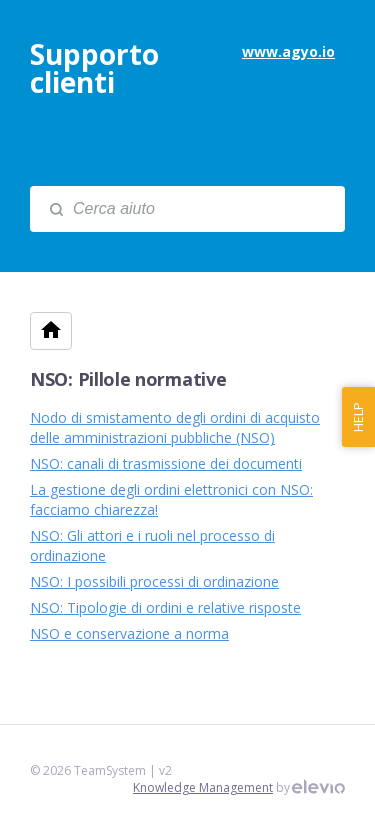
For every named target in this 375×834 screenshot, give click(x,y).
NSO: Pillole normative (128, 379)
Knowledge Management (203, 787)
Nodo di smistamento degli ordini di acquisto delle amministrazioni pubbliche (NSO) (175, 427)
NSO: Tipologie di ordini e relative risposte (165, 607)
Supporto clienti (94, 68)
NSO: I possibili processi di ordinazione (154, 581)
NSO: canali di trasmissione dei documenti (166, 463)
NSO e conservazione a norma (129, 633)
